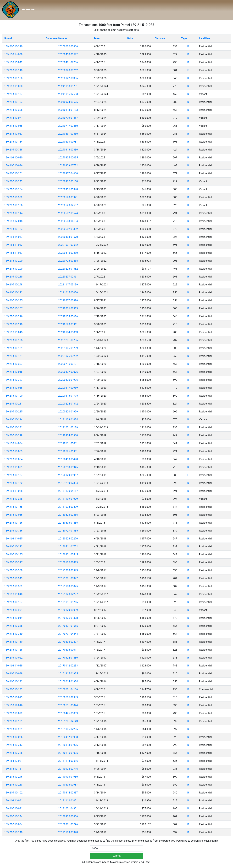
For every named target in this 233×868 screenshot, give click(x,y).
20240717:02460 (68, 126)
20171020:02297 (68, 594)
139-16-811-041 (13, 801)
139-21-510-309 (13, 586)
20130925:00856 (68, 816)
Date (97, 38)
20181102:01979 (68, 499)
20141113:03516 (68, 761)
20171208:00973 (68, 570)
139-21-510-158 (13, 650)
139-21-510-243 (13, 181)
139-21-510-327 (13, 380)
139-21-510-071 (13, 118)
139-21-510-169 (13, 642)
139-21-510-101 (13, 721)
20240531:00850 (68, 134)
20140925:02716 (68, 769)
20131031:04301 (68, 808)
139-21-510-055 (13, 515)
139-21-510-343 (13, 578)
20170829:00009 (68, 610)
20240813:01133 (68, 110)
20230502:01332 (68, 229)
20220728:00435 (68, 261)
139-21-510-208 (13, 110)
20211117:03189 (68, 285)
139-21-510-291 (13, 610)
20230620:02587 (68, 205)
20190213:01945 (68, 467)
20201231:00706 (68, 340)
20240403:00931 (68, 142)
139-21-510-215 (13, 412)
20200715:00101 (68, 364)
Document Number (57, 38)
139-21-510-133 (13, 689)
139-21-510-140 (13, 832)
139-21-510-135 (13, 340)
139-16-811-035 (13, 539)
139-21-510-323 (13, 547)
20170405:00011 (68, 650)
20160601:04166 (68, 689)
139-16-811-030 (13, 86)
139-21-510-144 (13, 213)
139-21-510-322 (13, 292)
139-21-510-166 (13, 523)
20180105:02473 (68, 562)
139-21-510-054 (13, 459)
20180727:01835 (68, 531)
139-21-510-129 (13, 348)
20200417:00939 (68, 388)
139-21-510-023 (13, 697)
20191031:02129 (68, 427)
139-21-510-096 (13, 165)
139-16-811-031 (13, 467)
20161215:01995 (68, 674)
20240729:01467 (68, 118)
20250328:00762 (68, 70)
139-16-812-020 (13, 158)
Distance (160, 38)
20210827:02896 (68, 300)
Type (184, 38)
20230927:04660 (68, 173)
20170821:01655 (68, 626)
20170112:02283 (68, 666)
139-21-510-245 (13, 300)
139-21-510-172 (13, 483)
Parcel (8, 38)
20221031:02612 (68, 245)
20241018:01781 (68, 86)
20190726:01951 (68, 451)
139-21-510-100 (13, 396)
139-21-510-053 (13, 451)
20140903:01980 (68, 777)
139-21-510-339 (13, 197)
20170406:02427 (68, 642)
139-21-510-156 (13, 205)
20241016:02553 (68, 94)
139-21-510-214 (13, 420)
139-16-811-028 (13, 491)
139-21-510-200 (13, 261)
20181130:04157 (68, 491)
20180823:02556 (68, 515)
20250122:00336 (68, 78)
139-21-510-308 (13, 570)
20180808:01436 (68, 523)
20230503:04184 (68, 221)
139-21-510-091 (13, 808)
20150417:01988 (68, 737)
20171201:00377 (68, 578)
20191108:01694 (68, 420)
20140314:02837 (68, 793)
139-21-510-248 (13, 285)
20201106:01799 (68, 348)
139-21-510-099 (13, 674)
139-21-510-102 (13, 793)
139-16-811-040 (13, 594)
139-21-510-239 (13, 277)
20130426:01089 (68, 713)
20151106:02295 (68, 729)
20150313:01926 (68, 745)
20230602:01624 (68, 213)
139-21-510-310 (13, 634)
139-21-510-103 (13, 102)
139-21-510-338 (13, 150)
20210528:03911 (68, 324)
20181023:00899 (68, 507)
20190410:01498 (68, 459)
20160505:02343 (68, 697)
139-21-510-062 (13, 658)
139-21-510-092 (13, 713)
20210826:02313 (68, 308)
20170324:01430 (68, 658)
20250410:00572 (68, 54)
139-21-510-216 (13, 316)
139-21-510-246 (13, 777)
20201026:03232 (68, 356)
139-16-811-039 (13, 666)
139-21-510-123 (13, 229)
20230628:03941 (68, 197)
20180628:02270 (68, 539)
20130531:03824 (68, 705)
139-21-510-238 (13, 626)
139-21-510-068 (13, 126)
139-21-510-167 (13, 308)
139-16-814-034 (13, 443)
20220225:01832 (68, 269)
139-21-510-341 (13, 427)
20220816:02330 (68, 253)
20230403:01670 (68, 237)
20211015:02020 (68, 292)
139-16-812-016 (13, 705)
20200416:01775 (68, 396)
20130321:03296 (68, 824)
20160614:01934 (68, 681)
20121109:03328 (68, 832)
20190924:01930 (68, 435)
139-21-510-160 (13, 78)
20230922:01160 (68, 181)
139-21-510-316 (13, 531)
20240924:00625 (68, 102)
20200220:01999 (68, 412)
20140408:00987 (68, 785)
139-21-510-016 (13, 372)
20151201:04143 (68, 721)
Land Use (204, 38)
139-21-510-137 (13, 94)
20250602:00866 (68, 46)
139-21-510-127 (13, 475)
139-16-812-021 (13, 761)
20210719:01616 (68, 316)
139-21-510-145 (13, 554)
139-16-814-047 (13, 237)
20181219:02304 (68, 483)
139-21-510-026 (13, 737)
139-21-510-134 (13, 142)
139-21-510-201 (13, 173)
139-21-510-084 (13, 824)
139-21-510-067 (13, 134)
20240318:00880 (68, 150)
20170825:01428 (68, 618)
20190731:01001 (68, 443)
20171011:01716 (68, 602)
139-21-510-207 (13, 364)
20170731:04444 (68, 634)
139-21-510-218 (13, 324)
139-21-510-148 (13, 70)
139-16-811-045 (13, 332)
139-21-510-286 (13, 499)
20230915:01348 (68, 189)
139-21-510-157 (13, 602)
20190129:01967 (68, 475)
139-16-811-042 (13, 62)
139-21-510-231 (13, 404)
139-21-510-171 (13, 356)
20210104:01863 (68, 332)
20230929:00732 (68, 165)
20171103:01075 (68, 586)
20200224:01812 (68, 404)
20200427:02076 (68, 372)
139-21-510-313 (13, 745)
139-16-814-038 (13, 54)
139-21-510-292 (13, 681)
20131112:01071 (68, 801)
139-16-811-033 (13, 245)
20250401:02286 (68, 62)
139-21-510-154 (13, 189)
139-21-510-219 (13, 435)
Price (130, 38)
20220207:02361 (68, 277)
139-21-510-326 (13, 753)
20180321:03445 (68, 554)
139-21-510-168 (13, 507)
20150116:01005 (68, 753)
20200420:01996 (68, 380)
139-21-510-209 (13, 269)
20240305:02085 (68, 158)
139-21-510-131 (13, 769)
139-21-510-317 (13, 562)
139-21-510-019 (13, 618)
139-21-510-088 (13, 388)
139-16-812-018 (13, 221)
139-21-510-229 (13, 729)
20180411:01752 (68, 547)
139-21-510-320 (13, 46)
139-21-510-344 (13, 816)
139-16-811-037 (13, 253)
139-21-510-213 (13, 785)
